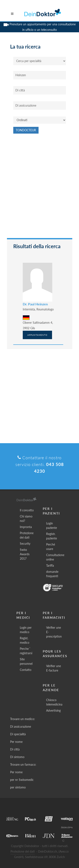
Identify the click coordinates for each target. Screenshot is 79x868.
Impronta (26, 527)
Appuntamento (37, 335)
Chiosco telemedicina (54, 702)
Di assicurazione (21, 726)
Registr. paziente (52, 536)
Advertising (53, 710)
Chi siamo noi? (26, 519)
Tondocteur (26, 130)
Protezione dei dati (27, 535)
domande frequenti (52, 574)
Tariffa (50, 565)
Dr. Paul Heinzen (35, 304)
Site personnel (26, 661)
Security (25, 544)
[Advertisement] (39, 188)
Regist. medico (25, 640)
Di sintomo (17, 757)
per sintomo (18, 787)
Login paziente (52, 525)
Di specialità (18, 734)
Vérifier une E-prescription (54, 632)
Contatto (26, 670)
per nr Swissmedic (22, 780)
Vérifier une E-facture (54, 668)
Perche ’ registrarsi (26, 651)
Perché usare (51, 547)
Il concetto (27, 510)
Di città (15, 749)
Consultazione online (55, 557)
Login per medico (26, 630)
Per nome (16, 742)
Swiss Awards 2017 (25, 554)
